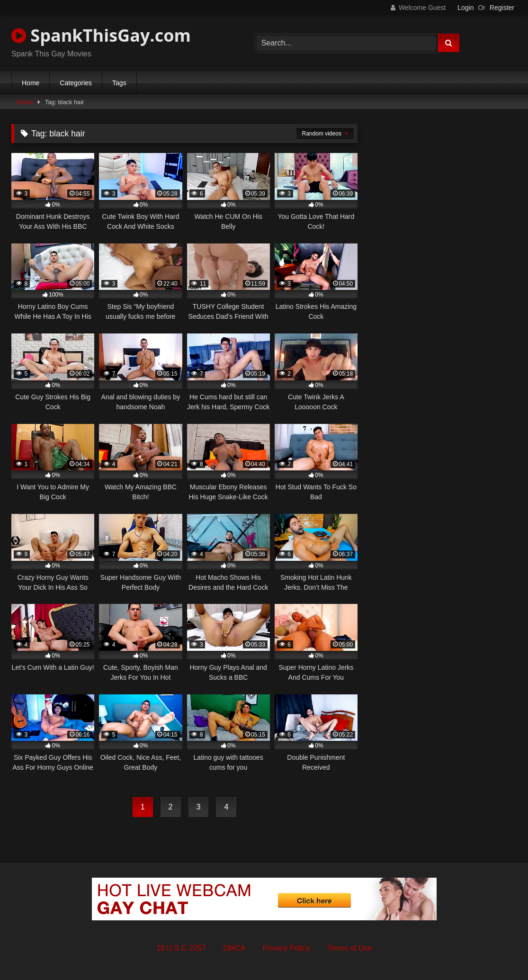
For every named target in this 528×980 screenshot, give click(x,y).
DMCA (234, 948)
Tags (119, 83)
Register (502, 8)
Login (465, 8)
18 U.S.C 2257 (181, 948)
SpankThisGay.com (101, 35)
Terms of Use (349, 948)
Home (31, 83)
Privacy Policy (286, 948)
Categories (76, 83)
